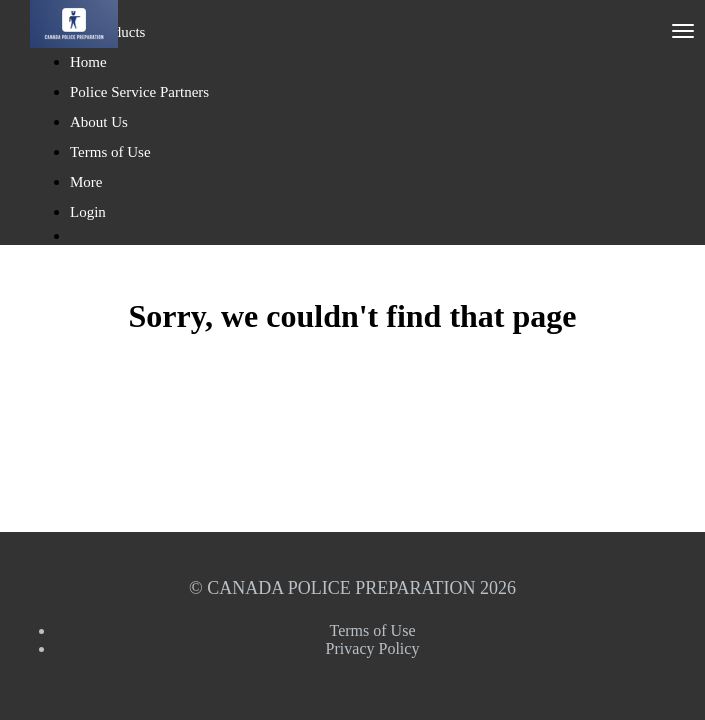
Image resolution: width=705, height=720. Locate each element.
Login (88, 212)
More (88, 182)
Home (88, 62)
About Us (99, 122)
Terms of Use (110, 152)
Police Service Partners (139, 92)
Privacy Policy (373, 648)
